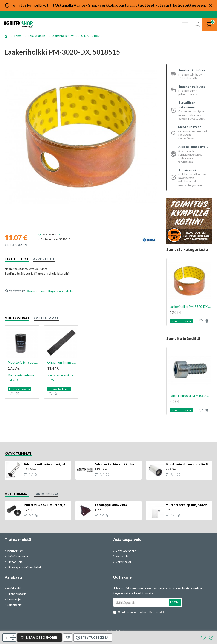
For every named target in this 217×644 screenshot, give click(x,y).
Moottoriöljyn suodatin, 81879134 (23, 362)
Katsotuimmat (18, 454)
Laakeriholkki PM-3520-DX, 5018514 (190, 307)
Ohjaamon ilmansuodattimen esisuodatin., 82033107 (62, 362)
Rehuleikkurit (37, 36)
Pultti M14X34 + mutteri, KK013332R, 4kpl (46, 505)
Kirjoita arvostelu (60, 291)
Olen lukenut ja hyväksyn (139, 612)
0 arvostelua (36, 291)
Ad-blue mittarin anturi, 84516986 (46, 464)
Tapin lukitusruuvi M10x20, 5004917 (190, 396)
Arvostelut (44, 259)
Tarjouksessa (46, 494)
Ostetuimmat (46, 318)
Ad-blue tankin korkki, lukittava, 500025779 (117, 464)
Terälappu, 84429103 (111, 505)
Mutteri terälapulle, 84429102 (188, 505)
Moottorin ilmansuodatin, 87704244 (188, 464)
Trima (18, 36)
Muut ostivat (17, 318)
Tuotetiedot (17, 259)
